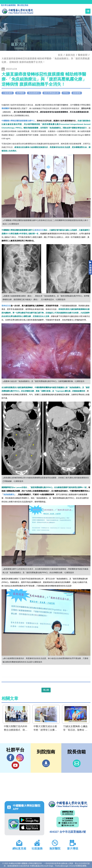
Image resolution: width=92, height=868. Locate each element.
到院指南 (46, 763)
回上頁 (46, 690)
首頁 (60, 55)
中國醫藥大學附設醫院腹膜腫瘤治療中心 (18, 121)
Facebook (11, 758)
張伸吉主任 (39, 230)
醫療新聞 (83, 55)
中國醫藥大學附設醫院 (68, 804)
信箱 (77, 763)
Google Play (30, 820)
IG (20, 758)
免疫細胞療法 (9, 495)
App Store (30, 827)
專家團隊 (5, 108)
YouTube (15, 765)
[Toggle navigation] (88, 11)
